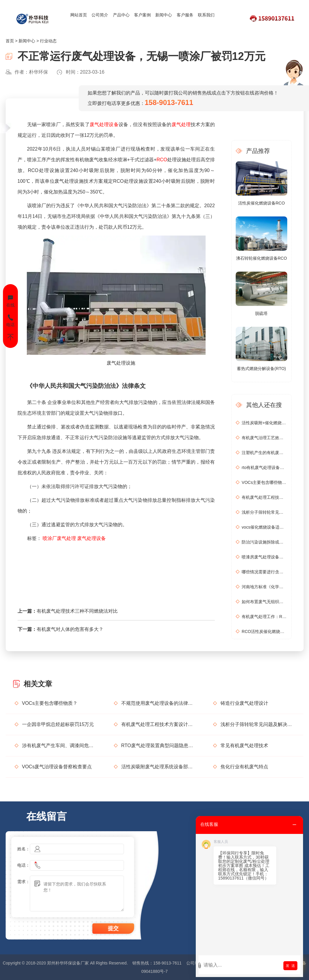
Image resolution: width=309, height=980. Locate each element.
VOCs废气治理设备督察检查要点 (57, 767)
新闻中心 (164, 15)
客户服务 (185, 15)
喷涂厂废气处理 (59, 538)
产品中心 (121, 15)
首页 (10, 41)
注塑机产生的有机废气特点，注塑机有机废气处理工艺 (264, 453)
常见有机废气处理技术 (244, 746)
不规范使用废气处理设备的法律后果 (158, 703)
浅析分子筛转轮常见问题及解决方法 (264, 512)
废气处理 (181, 124)
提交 (113, 928)
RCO (162, 160)
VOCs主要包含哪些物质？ (264, 482)
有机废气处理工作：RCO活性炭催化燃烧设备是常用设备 (264, 617)
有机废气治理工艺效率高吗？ (264, 438)
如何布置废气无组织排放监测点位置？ (264, 602)
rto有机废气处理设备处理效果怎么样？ (264, 467)
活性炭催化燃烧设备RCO (261, 203)
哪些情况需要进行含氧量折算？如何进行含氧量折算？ (264, 572)
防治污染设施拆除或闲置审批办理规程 (264, 542)
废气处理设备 (104, 124)
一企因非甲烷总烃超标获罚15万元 (58, 724)
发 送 (290, 966)
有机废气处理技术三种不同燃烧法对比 (77, 611)
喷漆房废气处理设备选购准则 (264, 557)
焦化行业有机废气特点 (244, 767)
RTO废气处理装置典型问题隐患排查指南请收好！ (158, 746)
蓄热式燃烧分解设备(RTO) (261, 369)
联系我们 (206, 15)
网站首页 (79, 15)
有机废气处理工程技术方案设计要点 (264, 497)
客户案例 (142, 15)
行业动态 (48, 41)
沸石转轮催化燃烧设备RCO (261, 258)
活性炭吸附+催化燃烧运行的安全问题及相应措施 (264, 423)
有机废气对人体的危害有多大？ (70, 629)
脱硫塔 (261, 313)
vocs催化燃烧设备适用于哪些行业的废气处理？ (264, 527)
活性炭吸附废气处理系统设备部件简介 (158, 767)
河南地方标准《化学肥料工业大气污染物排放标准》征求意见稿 (264, 587)
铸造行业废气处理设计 (244, 703)
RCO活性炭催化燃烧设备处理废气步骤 (264, 631)
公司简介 (100, 15)
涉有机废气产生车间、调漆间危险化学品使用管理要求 (59, 746)
